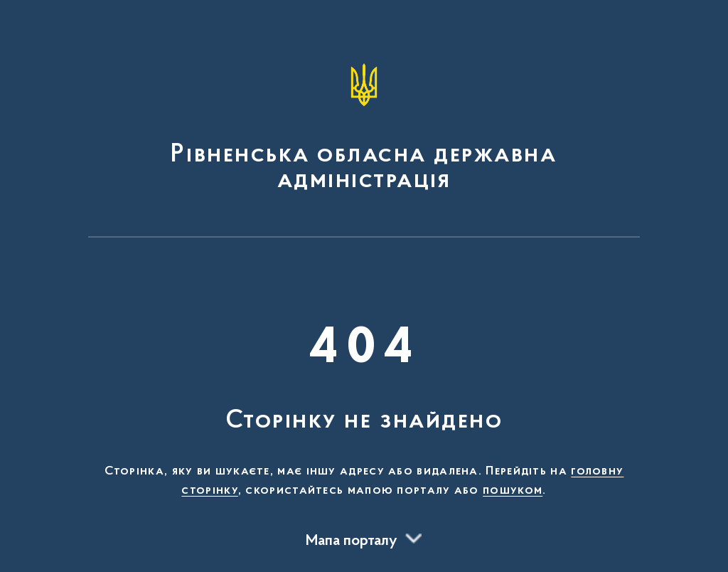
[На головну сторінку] (364, 125)
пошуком (513, 491)
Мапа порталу (352, 541)
